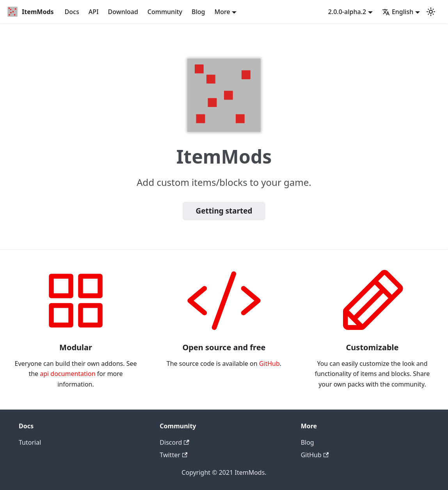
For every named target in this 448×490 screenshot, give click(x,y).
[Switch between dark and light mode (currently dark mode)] (431, 12)
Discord (174, 442)
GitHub (269, 363)
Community (165, 12)
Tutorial (30, 442)
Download (123, 12)
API (94, 12)
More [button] (222, 12)
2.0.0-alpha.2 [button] (347, 12)
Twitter (173, 455)
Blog (198, 12)
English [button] (398, 12)
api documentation (68, 374)
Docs (72, 12)
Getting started (224, 211)
